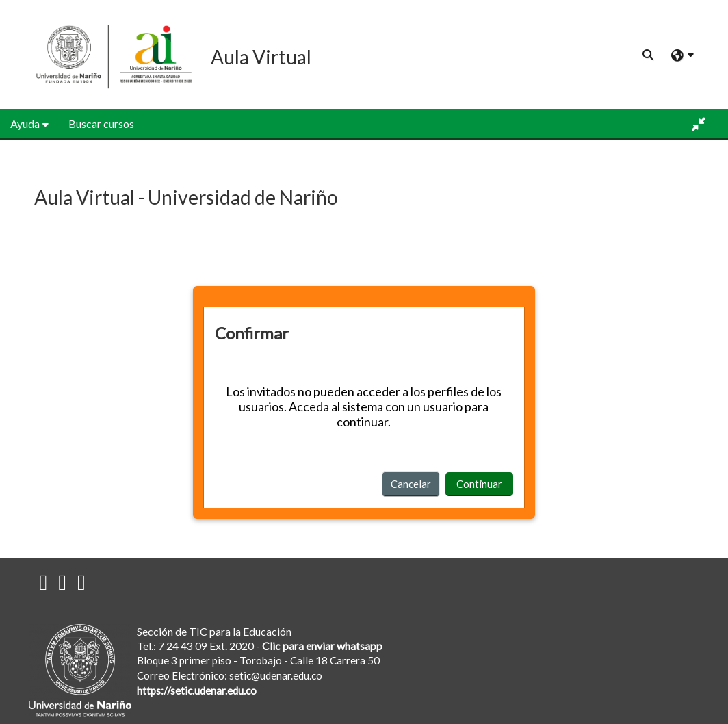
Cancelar (411, 484)
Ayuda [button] (25, 124)
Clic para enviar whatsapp (322, 646)
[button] (649, 55)
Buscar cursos (101, 124)
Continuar (479, 484)
